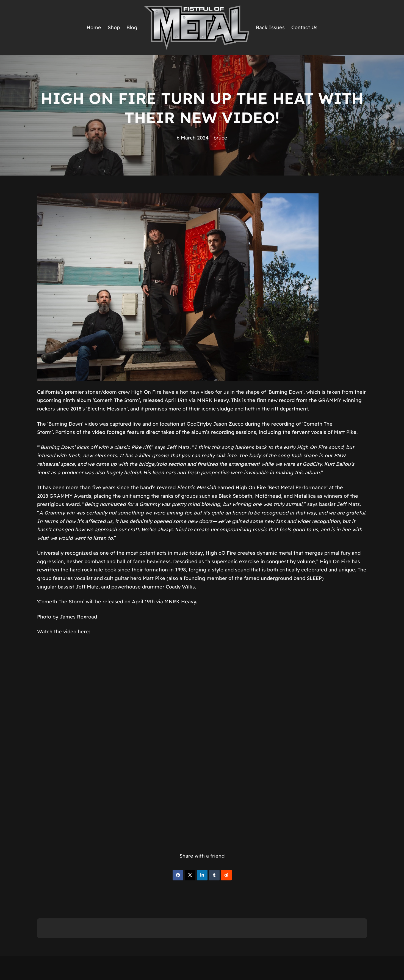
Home (94, 27)
